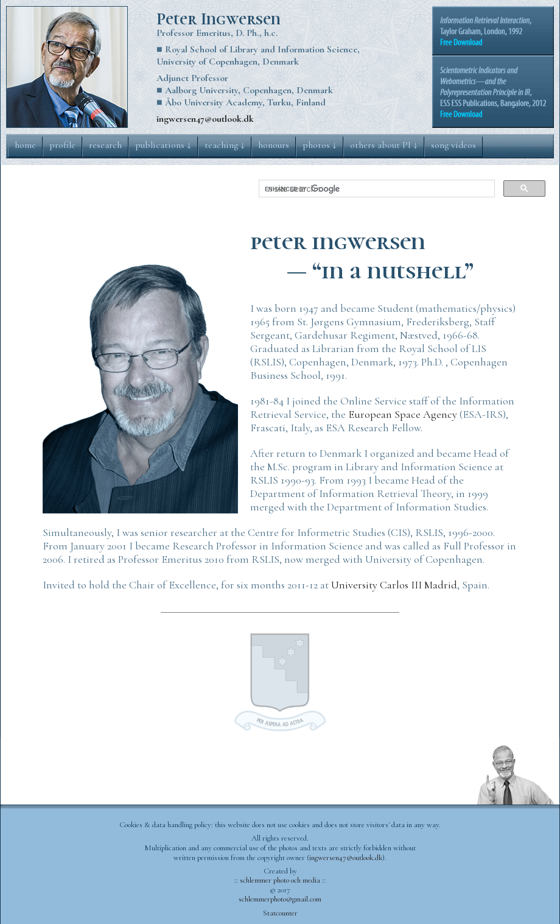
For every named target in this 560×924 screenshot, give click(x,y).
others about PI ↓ (384, 145)
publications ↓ (163, 145)
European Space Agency (403, 414)
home (25, 145)
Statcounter (280, 913)
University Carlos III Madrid (394, 585)
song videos (453, 145)
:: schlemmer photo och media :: (280, 880)
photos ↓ (320, 145)
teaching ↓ (225, 145)
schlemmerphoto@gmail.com (280, 899)
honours (274, 145)
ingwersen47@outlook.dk (205, 119)
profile (62, 145)
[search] (376, 189)
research (105, 145)
